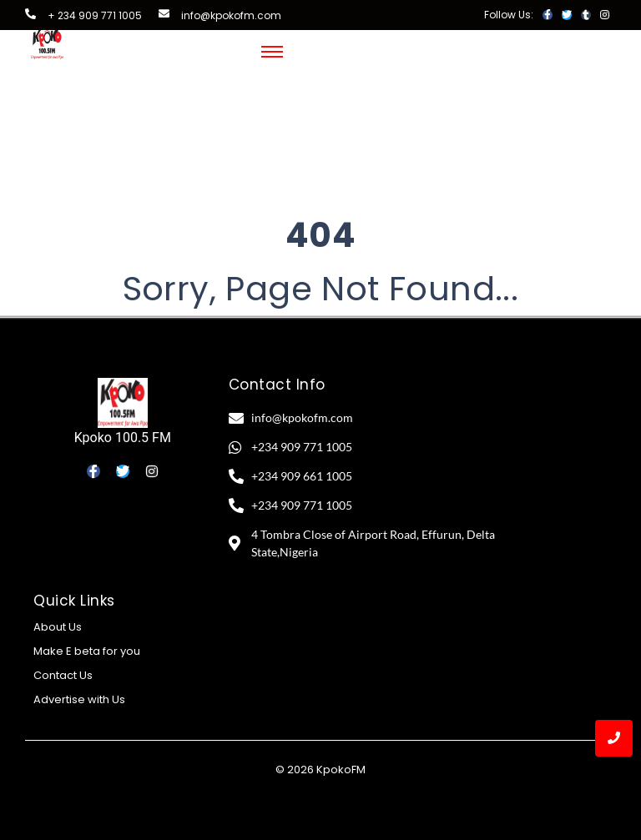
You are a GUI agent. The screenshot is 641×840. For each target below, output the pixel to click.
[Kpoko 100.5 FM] (123, 403)
